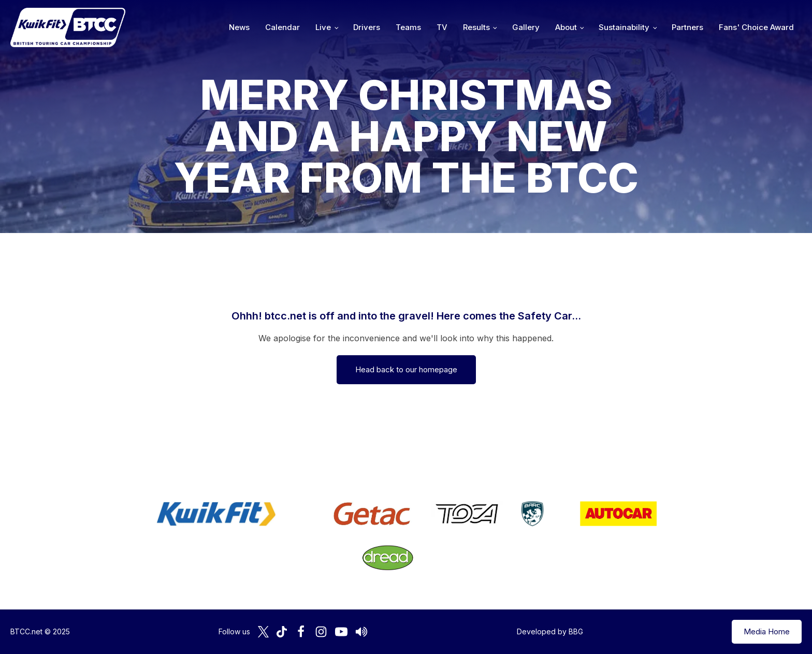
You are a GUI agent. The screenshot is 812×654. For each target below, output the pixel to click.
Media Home (767, 631)
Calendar (282, 27)
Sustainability (624, 27)
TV (442, 27)
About (566, 27)
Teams (408, 27)
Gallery (526, 27)
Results (476, 27)
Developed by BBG (550, 631)
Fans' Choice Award (756, 27)
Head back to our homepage (406, 369)
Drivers (367, 27)
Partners (687, 27)
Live (323, 27)
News (239, 27)
